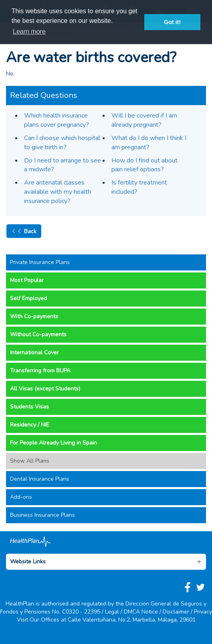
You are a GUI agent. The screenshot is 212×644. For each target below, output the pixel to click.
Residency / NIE (30, 425)
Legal (112, 612)
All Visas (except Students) (45, 389)
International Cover (34, 352)
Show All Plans (30, 461)
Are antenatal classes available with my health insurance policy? (58, 192)
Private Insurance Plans (40, 262)
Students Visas (29, 407)
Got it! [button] (172, 22)
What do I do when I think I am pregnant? (149, 143)
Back (24, 231)
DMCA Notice (141, 612)
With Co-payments (34, 316)
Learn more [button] (29, 31)
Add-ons (21, 497)
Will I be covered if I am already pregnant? (144, 120)
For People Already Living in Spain (54, 443)
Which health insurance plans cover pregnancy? (57, 120)
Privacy (203, 612)
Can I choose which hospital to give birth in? (62, 143)
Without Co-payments (38, 334)
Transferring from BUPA (40, 371)
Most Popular (27, 280)
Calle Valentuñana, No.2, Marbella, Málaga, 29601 (132, 620)
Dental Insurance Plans (40, 479)
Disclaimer (176, 612)
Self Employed (28, 298)
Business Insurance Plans (42, 515)
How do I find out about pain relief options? (144, 165)
